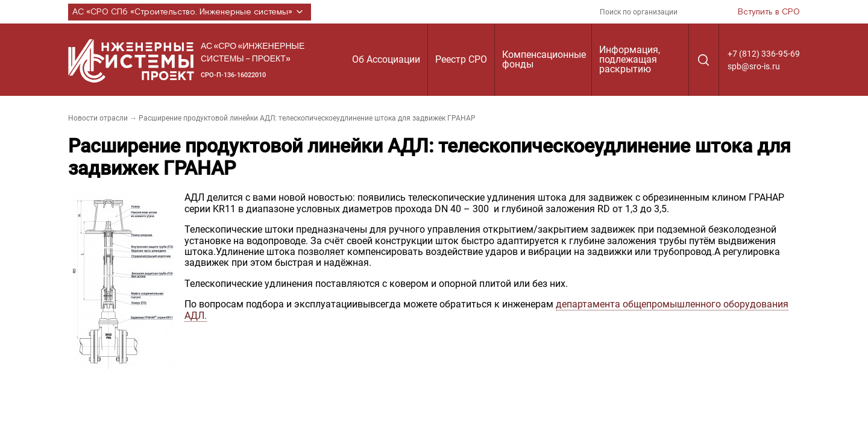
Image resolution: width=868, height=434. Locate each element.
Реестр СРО (461, 59)
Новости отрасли (98, 118)
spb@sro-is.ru (754, 66)
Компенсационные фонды (544, 59)
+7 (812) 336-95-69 (764, 54)
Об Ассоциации (386, 59)
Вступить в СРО (769, 12)
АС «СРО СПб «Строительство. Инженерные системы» (190, 12)
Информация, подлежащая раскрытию (630, 59)
